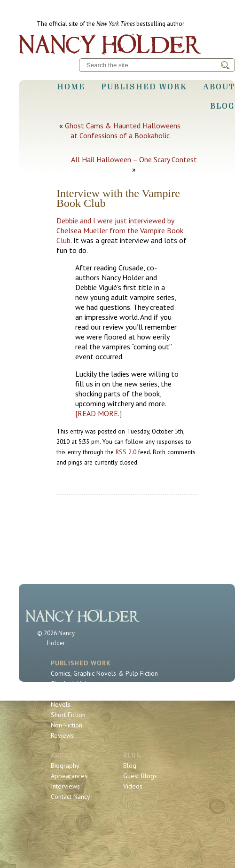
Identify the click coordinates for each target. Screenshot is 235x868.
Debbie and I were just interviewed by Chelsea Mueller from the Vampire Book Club (120, 230)
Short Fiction (68, 715)
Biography (65, 765)
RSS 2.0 (126, 452)
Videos (133, 786)
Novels (61, 704)
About (219, 87)
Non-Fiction (67, 725)
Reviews (62, 735)
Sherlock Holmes (75, 684)
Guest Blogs (140, 776)
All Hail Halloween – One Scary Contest (134, 159)
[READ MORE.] (98, 413)
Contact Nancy (70, 797)
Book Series (68, 694)
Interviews (65, 786)
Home (71, 87)
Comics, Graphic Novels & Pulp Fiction (104, 673)
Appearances (69, 776)
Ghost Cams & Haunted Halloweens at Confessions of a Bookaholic (123, 130)
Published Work (144, 87)
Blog (223, 106)
